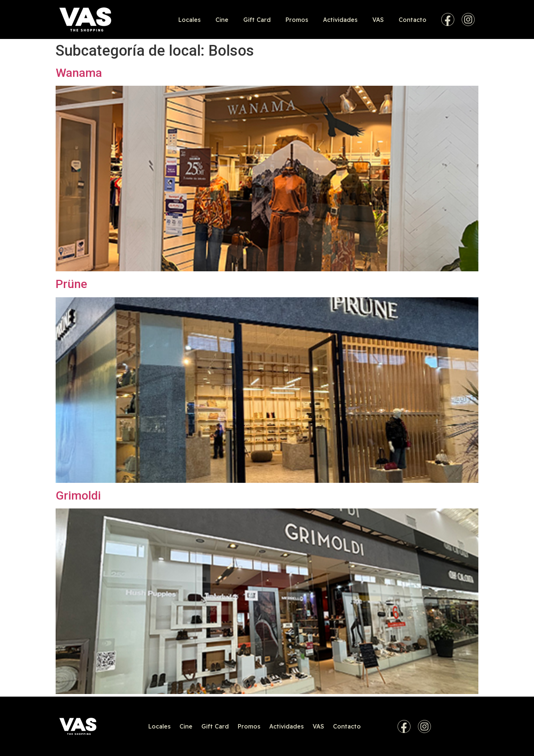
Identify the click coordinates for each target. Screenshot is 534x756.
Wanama (79, 73)
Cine (222, 20)
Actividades (340, 20)
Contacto (413, 20)
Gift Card (257, 20)
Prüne (71, 284)
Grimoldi (78, 495)
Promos (297, 20)
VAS (378, 20)
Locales (189, 20)
